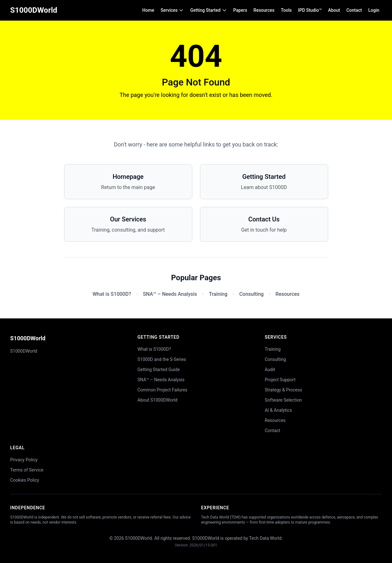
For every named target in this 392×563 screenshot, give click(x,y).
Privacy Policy (24, 460)
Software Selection (283, 400)
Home (148, 10)
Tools (286, 10)
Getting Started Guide (159, 370)
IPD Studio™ (310, 10)
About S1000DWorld (157, 400)
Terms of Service (27, 470)
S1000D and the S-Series (162, 359)
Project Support (280, 380)
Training (218, 294)
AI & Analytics (278, 410)
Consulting (252, 294)
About (334, 10)
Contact (354, 10)
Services (172, 10)
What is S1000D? (112, 294)
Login (374, 10)
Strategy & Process (283, 390)
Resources (264, 10)
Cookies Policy (25, 480)
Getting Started (208, 10)
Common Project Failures (162, 390)
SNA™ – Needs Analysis (170, 294)
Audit (270, 370)
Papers (240, 10)
